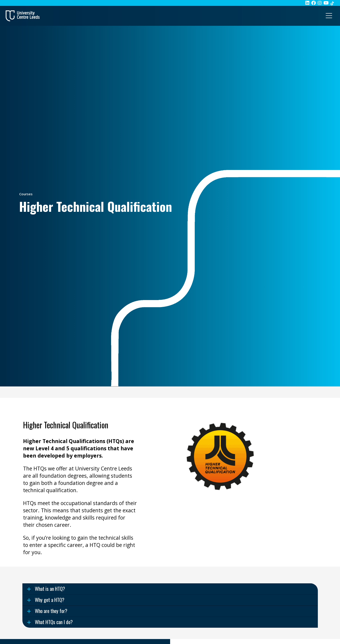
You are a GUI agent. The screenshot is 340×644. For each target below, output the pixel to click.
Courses (26, 194)
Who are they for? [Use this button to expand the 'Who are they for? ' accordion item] (51, 611)
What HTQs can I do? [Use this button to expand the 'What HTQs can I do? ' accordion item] (54, 622)
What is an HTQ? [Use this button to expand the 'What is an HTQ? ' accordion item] (50, 589)
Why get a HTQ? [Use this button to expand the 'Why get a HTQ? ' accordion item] (50, 600)
